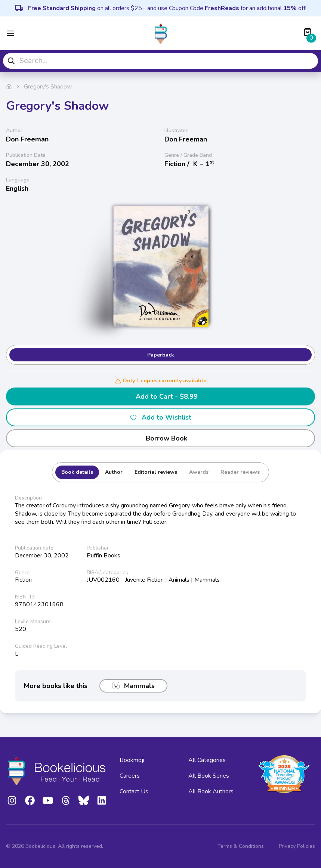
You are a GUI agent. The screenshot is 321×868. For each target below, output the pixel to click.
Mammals (133, 686)
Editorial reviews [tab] (156, 472)
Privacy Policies (297, 846)
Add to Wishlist (160, 417)
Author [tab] (114, 472)
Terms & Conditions (241, 846)
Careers (130, 776)
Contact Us (134, 791)
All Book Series (209, 776)
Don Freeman (27, 139)
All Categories (207, 760)
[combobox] (160, 61)
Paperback (161, 355)
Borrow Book (160, 438)
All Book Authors (211, 791)
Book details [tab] (77, 472)
